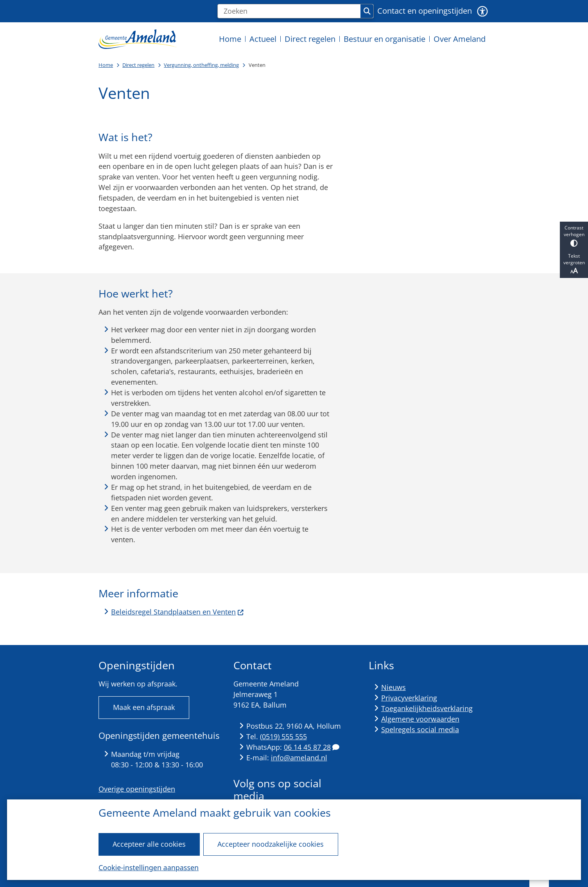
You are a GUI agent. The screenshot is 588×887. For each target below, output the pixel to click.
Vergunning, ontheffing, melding (201, 65)
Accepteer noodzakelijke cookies (271, 844)
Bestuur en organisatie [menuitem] (385, 39)
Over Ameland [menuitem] (460, 39)
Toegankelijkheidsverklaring (427, 708)
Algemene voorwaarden (420, 719)
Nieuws (393, 687)
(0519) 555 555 (283, 736)
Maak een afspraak (144, 707)
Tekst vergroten (574, 264)
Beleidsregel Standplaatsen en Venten (177, 612)
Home (106, 65)
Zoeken (367, 11)
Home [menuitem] (230, 39)
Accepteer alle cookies (149, 844)
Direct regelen (138, 65)
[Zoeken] (289, 11)
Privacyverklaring (409, 698)
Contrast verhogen (574, 236)
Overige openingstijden (137, 789)
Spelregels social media (420, 729)
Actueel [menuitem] (263, 39)
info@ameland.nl (299, 758)
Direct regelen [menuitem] (310, 39)
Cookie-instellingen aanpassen (149, 867)
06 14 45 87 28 (312, 747)
